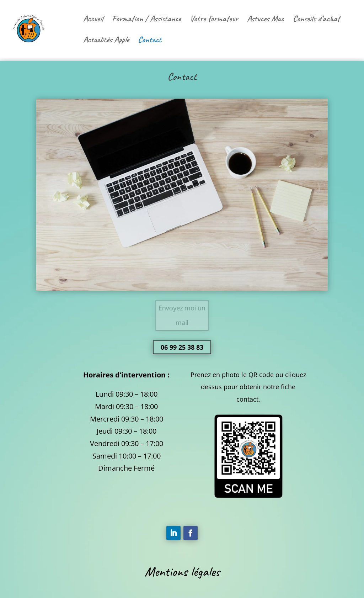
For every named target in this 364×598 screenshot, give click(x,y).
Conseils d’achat (316, 20)
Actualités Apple (106, 41)
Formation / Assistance (146, 20)
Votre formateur (214, 20)
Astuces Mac (266, 20)
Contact (150, 41)
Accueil (93, 20)
